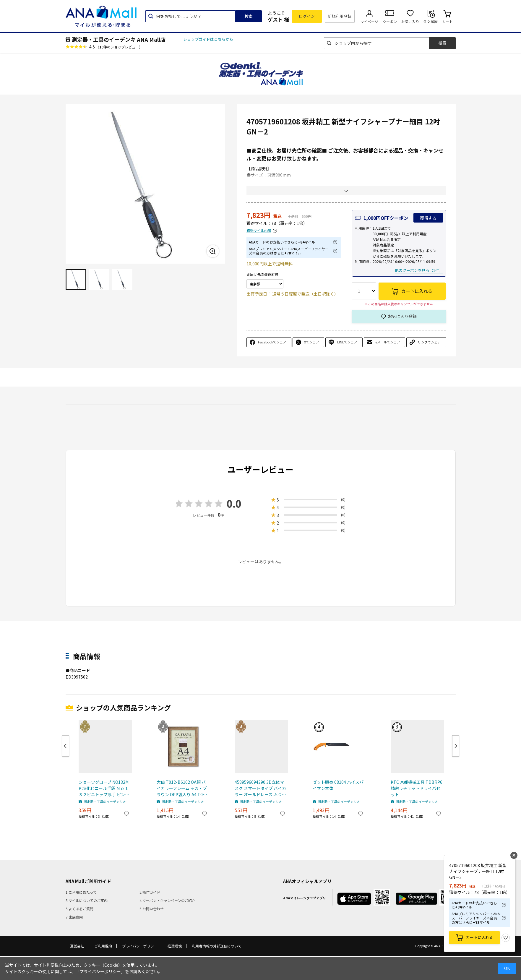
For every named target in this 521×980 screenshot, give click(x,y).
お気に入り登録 (402, 316)
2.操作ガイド (150, 892)
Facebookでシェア (272, 342)
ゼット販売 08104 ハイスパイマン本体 (338, 785)
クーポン (390, 21)
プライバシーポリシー (140, 946)
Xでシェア (311, 342)
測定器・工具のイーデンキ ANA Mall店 (119, 39)
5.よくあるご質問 (79, 909)
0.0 (234, 503)
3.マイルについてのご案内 (87, 900)
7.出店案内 (74, 917)
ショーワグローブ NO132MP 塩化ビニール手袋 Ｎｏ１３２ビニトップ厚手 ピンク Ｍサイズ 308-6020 (104, 788)
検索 (249, 16)
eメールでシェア (388, 342)
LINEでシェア (347, 342)
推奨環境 (175, 946)
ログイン (307, 16)
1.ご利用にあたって (81, 892)
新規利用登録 (340, 16)
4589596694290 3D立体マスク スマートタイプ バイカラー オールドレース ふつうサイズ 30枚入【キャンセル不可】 (260, 788)
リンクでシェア (429, 342)
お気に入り (410, 21)
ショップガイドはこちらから (208, 39)
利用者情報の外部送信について (217, 946)
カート (447, 21)
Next (456, 746)
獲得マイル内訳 (259, 231)
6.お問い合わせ (152, 909)
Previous (66, 746)
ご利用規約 (103, 946)
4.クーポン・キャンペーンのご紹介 (167, 900)
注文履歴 (431, 21)
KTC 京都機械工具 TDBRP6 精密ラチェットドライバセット (417, 788)
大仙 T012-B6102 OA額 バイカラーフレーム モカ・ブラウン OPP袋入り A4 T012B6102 (182, 788)
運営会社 (77, 946)
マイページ (369, 21)
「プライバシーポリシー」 (100, 971)
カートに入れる (479, 937)
